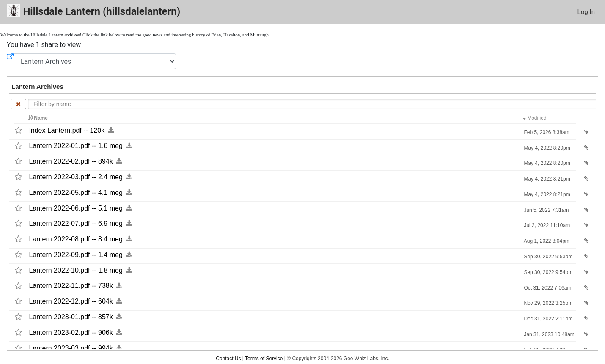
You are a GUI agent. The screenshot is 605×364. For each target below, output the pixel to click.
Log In (586, 12)
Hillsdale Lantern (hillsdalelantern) (93, 11)
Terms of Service (264, 359)
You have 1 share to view (44, 45)
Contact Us (228, 359)
